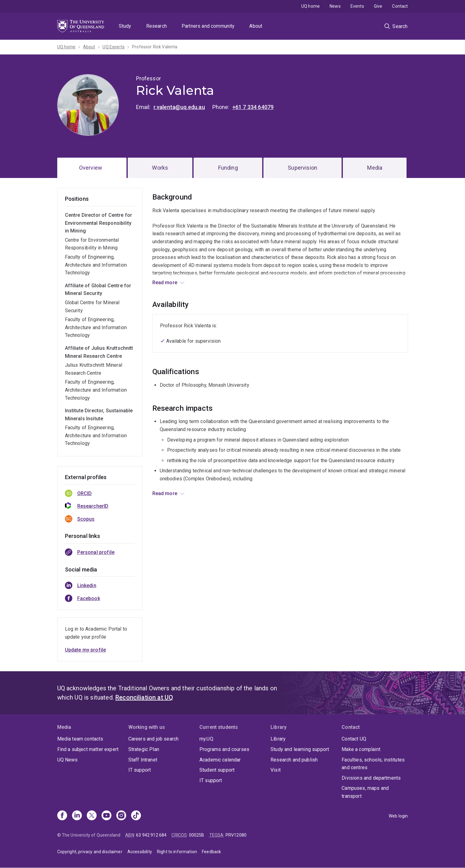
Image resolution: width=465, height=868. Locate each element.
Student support (217, 770)
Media (375, 168)
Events (357, 6)
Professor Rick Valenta (155, 47)
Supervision (303, 168)
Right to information (177, 852)
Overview (91, 168)
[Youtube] (106, 816)
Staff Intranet (143, 760)
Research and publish (294, 760)
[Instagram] (121, 816)
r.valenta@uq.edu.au (179, 107)
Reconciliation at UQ (144, 697)
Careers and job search (154, 739)
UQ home (311, 6)
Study (125, 26)
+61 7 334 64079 (253, 107)
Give (378, 6)
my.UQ (206, 739)
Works (160, 168)
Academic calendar (220, 760)
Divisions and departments (371, 778)
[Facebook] (62, 816)
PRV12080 (236, 835)
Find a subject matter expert (88, 749)
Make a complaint (361, 749)
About (256, 26)
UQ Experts (114, 47)
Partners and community (208, 26)
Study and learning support (300, 749)
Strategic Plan (144, 749)
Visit (276, 770)
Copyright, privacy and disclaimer (90, 852)
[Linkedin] (77, 816)
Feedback (211, 852)
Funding (228, 168)
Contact (400, 6)
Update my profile (86, 650)
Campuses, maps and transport (365, 792)
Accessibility (140, 852)
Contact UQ (354, 739)
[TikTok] (136, 816)
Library (278, 739)
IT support (140, 770)
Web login (398, 816)
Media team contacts (80, 739)
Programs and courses (224, 749)
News (335, 6)
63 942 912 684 (151, 835)
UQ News (68, 760)
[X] (92, 816)
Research (156, 26)
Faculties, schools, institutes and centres (373, 764)
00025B (197, 835)
